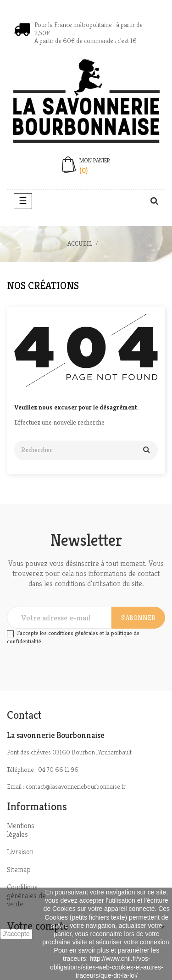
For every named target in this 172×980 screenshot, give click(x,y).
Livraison (20, 852)
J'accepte (16, 934)
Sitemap (19, 870)
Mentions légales (21, 830)
